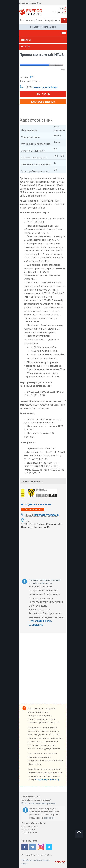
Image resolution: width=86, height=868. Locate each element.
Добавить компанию (43, 27)
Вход (61, 9)
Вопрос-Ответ (36, 3)
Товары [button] (26, 40)
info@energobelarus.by (47, 779)
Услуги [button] (25, 47)
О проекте (23, 3)
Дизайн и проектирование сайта (35, 862)
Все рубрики (53, 20)
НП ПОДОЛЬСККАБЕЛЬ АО (36, 504)
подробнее (49, 818)
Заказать (43, 94)
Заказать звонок (43, 102)
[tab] (43, 40)
